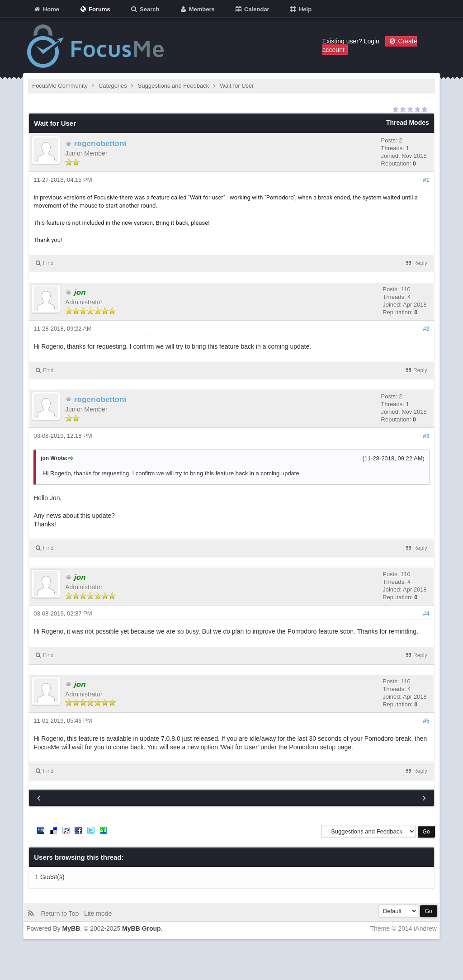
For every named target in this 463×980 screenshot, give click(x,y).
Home (46, 9)
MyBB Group (142, 928)
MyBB (71, 928)
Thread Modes (408, 123)
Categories (113, 86)
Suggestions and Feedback (174, 86)
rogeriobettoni (100, 144)
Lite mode (100, 914)
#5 (426, 721)
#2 (426, 329)
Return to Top (61, 914)
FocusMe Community (60, 86)
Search (144, 9)
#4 (426, 613)
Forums (95, 9)
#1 (426, 180)
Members (197, 9)
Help (300, 9)
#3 (426, 436)
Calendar (252, 9)
